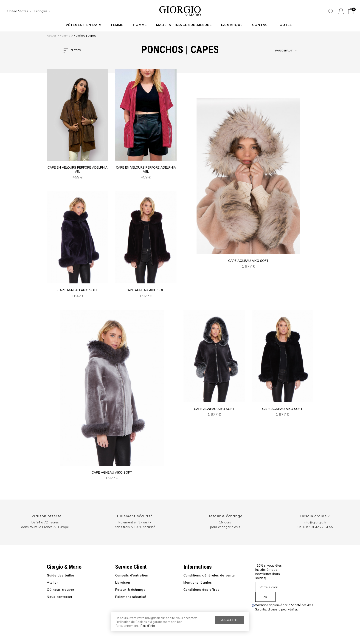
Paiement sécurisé (135, 516)
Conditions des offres (201, 590)
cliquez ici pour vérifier (282, 609)
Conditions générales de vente (209, 575)
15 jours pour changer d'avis (225, 525)
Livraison (123, 582)
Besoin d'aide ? (315, 516)
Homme (140, 25)
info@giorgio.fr (315, 522)
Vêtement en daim (84, 25)
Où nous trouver (61, 590)
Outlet (287, 25)
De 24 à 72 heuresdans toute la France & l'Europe (45, 525)
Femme (117, 25)
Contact (261, 25)
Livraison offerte (45, 516)
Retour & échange (225, 516)
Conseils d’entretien (132, 575)
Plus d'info (148, 626)
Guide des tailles (61, 575)
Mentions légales (198, 582)
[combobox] (18, 11)
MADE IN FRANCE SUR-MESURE (184, 25)
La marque (232, 25)
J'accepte (230, 620)
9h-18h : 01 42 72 (315, 527)
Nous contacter (60, 597)
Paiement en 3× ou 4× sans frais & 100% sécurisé (135, 525)
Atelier (52, 582)
